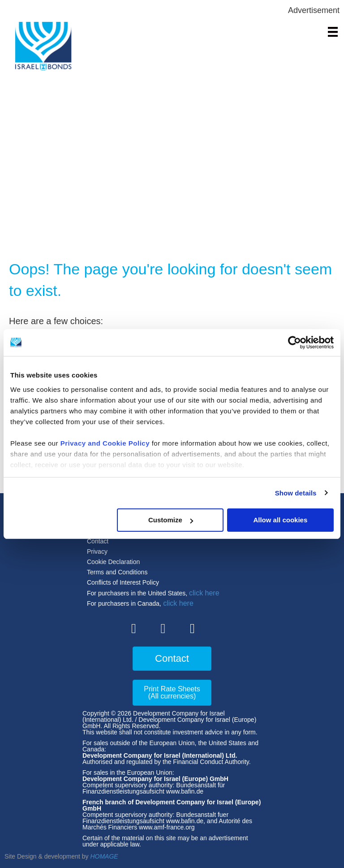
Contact (98, 541)
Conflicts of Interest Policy (123, 582)
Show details (296, 493)
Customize (171, 520)
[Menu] (333, 32)
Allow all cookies (280, 520)
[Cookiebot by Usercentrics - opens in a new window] (295, 343)
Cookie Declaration (113, 562)
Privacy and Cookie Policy (105, 443)
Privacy (97, 551)
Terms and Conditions (117, 572)
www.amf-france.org (167, 827)
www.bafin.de (185, 791)
